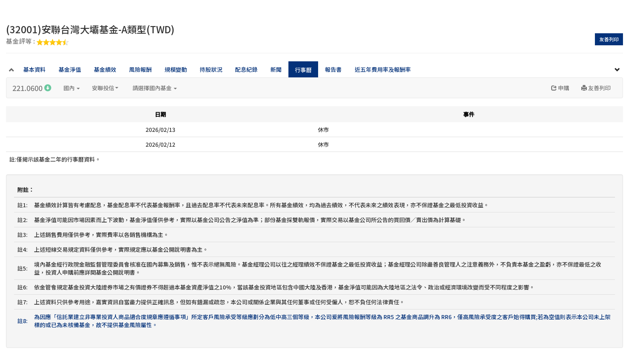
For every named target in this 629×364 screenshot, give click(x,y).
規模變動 (176, 69)
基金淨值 (70, 69)
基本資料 (34, 69)
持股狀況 (211, 69)
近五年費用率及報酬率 (383, 69)
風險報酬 (140, 69)
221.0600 (32, 88)
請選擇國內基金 (155, 88)
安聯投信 (105, 88)
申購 (560, 88)
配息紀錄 (246, 69)
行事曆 (303, 70)
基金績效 (105, 69)
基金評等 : (37, 42)
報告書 (333, 69)
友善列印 (609, 39)
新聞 (276, 69)
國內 (72, 88)
